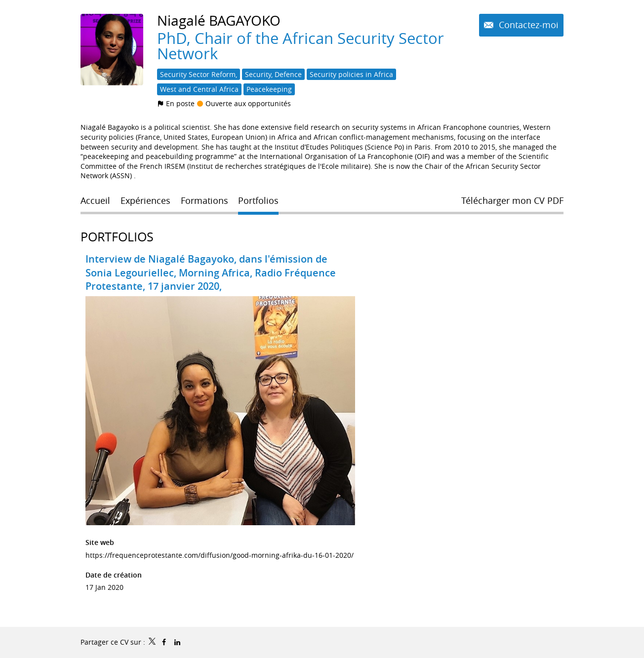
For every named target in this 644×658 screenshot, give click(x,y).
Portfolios (117, 237)
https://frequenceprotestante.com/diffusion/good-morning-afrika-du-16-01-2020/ (220, 555)
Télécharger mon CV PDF (512, 200)
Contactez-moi (527, 25)
